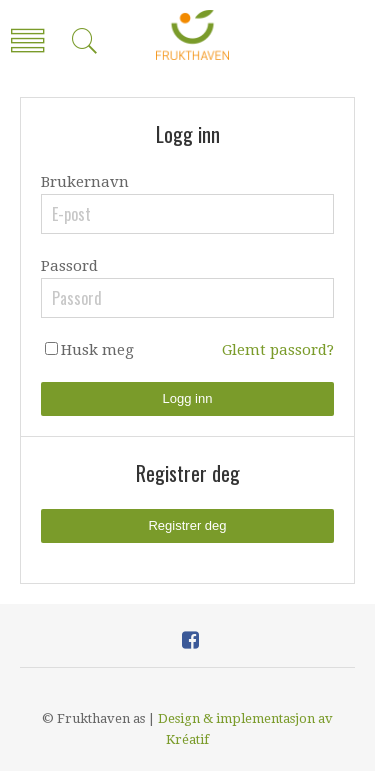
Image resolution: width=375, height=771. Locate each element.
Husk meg (97, 350)
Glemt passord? (278, 350)
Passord (69, 266)
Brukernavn (85, 182)
